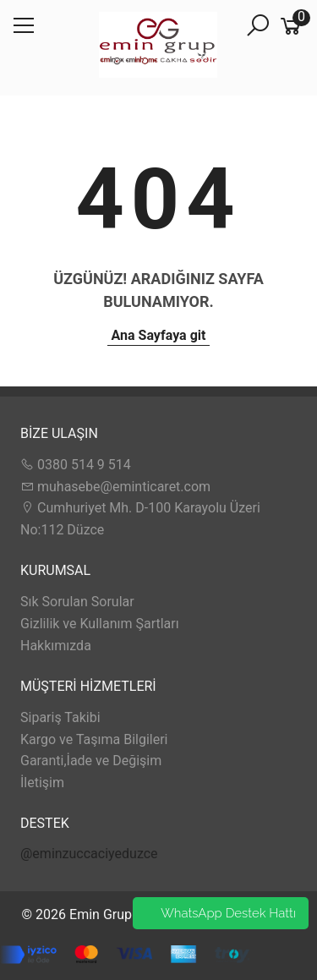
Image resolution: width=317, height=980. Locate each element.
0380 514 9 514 (76, 465)
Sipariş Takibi (60, 717)
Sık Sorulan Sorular (77, 602)
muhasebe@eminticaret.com (115, 487)
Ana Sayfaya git (159, 335)
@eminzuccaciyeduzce (89, 854)
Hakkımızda (56, 646)
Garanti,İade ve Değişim (91, 761)
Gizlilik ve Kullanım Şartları (100, 624)
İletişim (42, 783)
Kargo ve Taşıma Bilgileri (94, 739)
